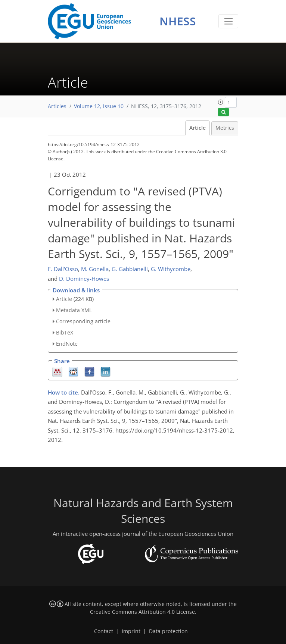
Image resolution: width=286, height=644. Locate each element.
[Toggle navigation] (228, 21)
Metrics (225, 128)
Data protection (168, 631)
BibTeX (65, 332)
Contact (104, 631)
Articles (57, 106)
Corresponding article (83, 321)
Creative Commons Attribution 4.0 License (142, 612)
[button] (221, 102)
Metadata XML (74, 310)
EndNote (67, 344)
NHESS (178, 21)
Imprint (131, 631)
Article (198, 128)
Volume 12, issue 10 (99, 106)
